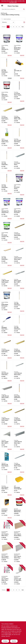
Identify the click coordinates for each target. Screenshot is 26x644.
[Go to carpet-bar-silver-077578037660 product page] (19, 116)
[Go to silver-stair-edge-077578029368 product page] (19, 440)
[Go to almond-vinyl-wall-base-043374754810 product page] (7, 553)
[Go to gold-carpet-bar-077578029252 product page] (19, 233)
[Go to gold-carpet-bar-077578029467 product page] (7, 417)
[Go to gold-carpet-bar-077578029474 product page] (7, 279)
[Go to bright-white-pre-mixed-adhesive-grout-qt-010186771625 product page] (7, 302)
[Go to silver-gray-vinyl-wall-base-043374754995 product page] (19, 553)
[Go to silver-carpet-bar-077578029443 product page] (7, 440)
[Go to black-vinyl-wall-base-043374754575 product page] (7, 531)
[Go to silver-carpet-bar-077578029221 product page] (19, 463)
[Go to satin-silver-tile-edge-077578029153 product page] (7, 486)
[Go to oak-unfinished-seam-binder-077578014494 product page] (19, 326)
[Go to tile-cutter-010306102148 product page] (19, 69)
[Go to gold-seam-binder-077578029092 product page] (7, 372)
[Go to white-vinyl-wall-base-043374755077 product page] (7, 576)
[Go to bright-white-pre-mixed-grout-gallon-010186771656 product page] (19, 46)
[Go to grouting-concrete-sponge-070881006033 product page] (7, 509)
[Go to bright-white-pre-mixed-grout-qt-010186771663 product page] (19, 209)
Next (23, 27)
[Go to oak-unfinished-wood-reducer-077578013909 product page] (19, 302)
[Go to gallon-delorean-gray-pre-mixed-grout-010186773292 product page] (7, 46)
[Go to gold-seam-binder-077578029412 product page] (19, 139)
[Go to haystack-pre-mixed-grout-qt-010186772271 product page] (7, 209)
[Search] (24, 9)
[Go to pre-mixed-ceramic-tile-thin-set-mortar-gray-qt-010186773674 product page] (7, 233)
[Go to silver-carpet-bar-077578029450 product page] (19, 279)
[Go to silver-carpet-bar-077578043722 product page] (19, 92)
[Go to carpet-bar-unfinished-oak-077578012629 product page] (19, 394)
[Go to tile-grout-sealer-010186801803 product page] (7, 139)
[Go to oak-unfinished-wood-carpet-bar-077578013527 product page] (7, 256)
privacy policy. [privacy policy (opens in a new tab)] (8, 633)
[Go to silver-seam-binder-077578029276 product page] (19, 256)
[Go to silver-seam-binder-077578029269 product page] (19, 372)
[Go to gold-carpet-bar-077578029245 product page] (19, 417)
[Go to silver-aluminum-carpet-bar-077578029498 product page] (19, 162)
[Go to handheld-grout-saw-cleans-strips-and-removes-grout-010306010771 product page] (7, 326)
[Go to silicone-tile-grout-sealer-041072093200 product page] (7, 463)
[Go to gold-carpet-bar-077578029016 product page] (19, 349)
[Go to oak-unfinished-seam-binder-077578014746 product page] (7, 162)
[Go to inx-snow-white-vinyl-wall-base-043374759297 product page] (19, 576)
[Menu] (2, 6)
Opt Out (14, 641)
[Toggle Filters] (24, 22)
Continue (5, 641)
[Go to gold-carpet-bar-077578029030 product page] (7, 116)
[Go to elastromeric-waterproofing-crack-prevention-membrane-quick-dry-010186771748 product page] (19, 509)
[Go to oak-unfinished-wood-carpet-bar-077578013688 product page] (7, 185)
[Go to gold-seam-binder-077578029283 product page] (7, 349)
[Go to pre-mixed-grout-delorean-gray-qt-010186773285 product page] (19, 185)
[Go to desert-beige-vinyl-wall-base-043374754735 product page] (19, 531)
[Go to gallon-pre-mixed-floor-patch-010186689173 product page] (7, 92)
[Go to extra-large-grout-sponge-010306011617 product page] (19, 486)
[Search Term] (13, 9)
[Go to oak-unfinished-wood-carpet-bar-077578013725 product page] (7, 69)
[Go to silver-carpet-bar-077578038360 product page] (7, 394)
